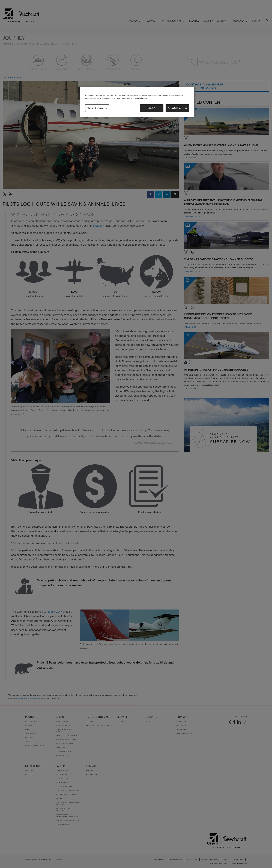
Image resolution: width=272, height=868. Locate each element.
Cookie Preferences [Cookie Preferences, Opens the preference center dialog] (97, 108)
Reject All (152, 108)
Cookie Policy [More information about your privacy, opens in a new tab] (140, 98)
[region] (137, 102)
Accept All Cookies (177, 108)
